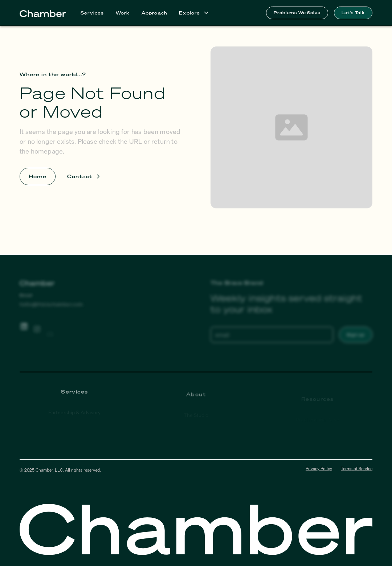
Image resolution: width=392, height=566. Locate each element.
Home (38, 176)
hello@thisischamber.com (51, 304)
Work (123, 13)
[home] (43, 13)
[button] (194, 13)
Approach (155, 13)
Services (92, 13)
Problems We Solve (297, 13)
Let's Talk (353, 13)
